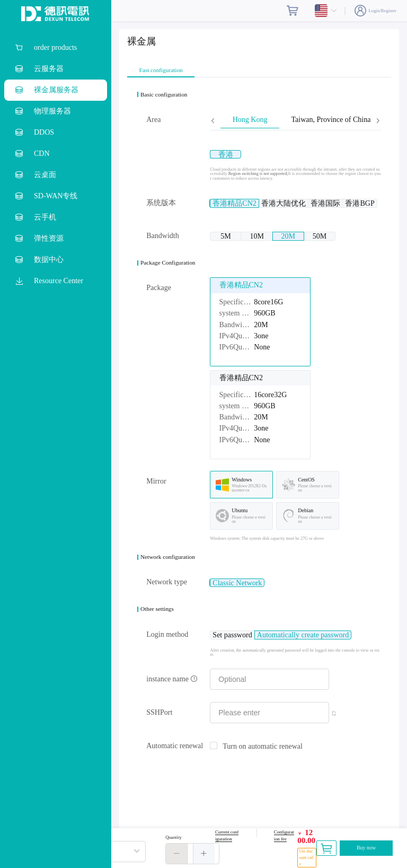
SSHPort (159, 723)
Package (159, 298)
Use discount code (306, 858)
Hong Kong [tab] (250, 120)
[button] (177, 854)
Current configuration (227, 836)
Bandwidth (162, 241)
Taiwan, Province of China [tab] (331, 120)
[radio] (234, 154)
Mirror (156, 492)
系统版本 (161, 203)
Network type (167, 593)
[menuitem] (56, 48)
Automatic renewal (175, 756)
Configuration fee (284, 836)
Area (153, 120)
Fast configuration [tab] (161, 70)
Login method (167, 645)
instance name (172, 690)
